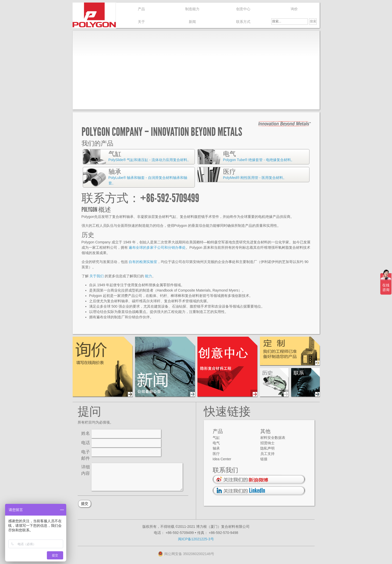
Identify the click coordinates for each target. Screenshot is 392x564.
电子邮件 (86, 455)
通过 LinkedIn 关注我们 (259, 491)
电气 (216, 443)
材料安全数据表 (273, 438)
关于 (141, 22)
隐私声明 (267, 448)
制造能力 (192, 9)
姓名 (86, 433)
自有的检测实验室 (143, 262)
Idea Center (222, 459)
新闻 (192, 22)
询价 (294, 9)
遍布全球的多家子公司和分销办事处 (157, 247)
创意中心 (243, 9)
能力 (148, 276)
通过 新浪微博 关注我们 (259, 480)
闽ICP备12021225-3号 (196, 539)
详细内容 (86, 470)
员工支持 (267, 454)
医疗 (216, 454)
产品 (141, 9)
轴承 (216, 448)
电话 (86, 443)
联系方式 (243, 22)
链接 (264, 459)
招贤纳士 (267, 443)
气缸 (216, 438)
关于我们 (97, 276)
